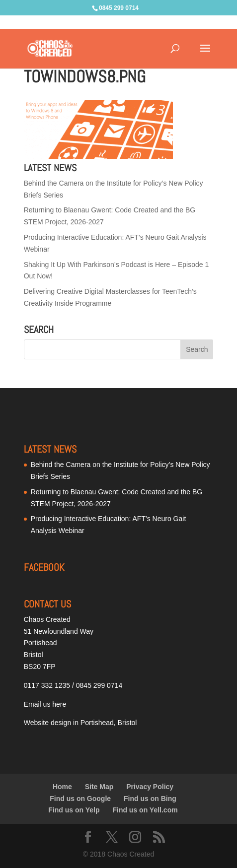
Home (62, 787)
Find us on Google (80, 799)
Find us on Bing (150, 799)
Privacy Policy (150, 787)
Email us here (45, 704)
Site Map (99, 787)
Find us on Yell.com (145, 810)
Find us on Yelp (74, 810)
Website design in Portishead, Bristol (80, 723)
